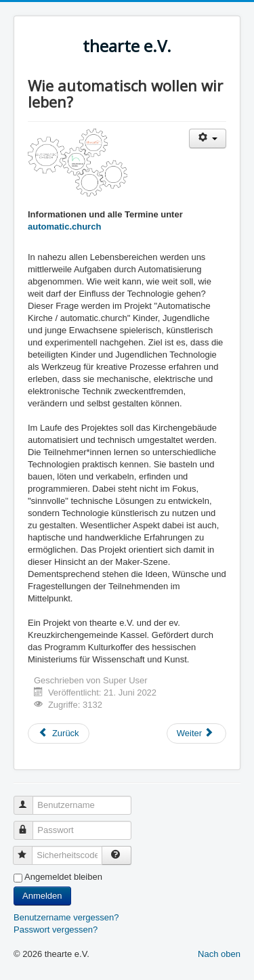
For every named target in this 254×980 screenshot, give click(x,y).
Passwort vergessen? (56, 930)
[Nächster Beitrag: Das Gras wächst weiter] (196, 733)
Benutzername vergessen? (66, 917)
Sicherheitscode (29, 850)
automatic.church (64, 227)
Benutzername (29, 800)
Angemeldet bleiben (63, 877)
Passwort (29, 825)
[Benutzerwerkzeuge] (208, 139)
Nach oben (219, 954)
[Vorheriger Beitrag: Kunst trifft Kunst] (59, 733)
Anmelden (42, 896)
